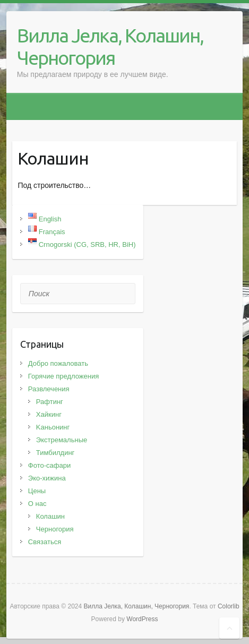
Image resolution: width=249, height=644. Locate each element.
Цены (37, 491)
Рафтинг (50, 402)
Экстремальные (62, 440)
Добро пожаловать (58, 363)
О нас (37, 504)
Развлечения (49, 389)
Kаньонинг (53, 427)
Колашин (50, 516)
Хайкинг (49, 414)
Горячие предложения (63, 376)
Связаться (45, 542)
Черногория (55, 529)
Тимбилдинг (55, 453)
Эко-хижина (47, 478)
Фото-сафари (49, 465)
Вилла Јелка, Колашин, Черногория (110, 46)
